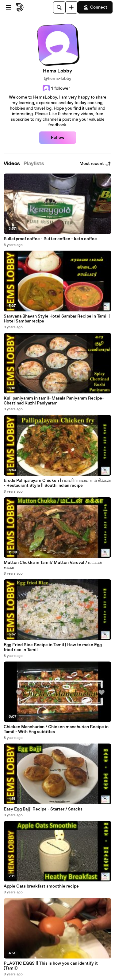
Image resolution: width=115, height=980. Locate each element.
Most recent (95, 164)
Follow (58, 138)
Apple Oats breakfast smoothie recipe (41, 886)
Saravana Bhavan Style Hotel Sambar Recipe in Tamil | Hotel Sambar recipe (57, 319)
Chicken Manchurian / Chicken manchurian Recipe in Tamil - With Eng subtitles (56, 729)
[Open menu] (9, 7)
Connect (95, 7)
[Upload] (71, 7)
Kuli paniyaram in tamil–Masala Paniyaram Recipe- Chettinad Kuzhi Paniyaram (54, 401)
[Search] (59, 7)
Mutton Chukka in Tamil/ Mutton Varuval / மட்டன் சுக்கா (53, 565)
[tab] (12, 164)
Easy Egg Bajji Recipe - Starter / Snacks (43, 809)
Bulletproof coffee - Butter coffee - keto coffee (50, 239)
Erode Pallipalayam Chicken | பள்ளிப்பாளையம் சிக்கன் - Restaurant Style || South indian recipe (57, 483)
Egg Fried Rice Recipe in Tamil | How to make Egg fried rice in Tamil (53, 647)
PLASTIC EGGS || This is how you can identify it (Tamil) (51, 966)
